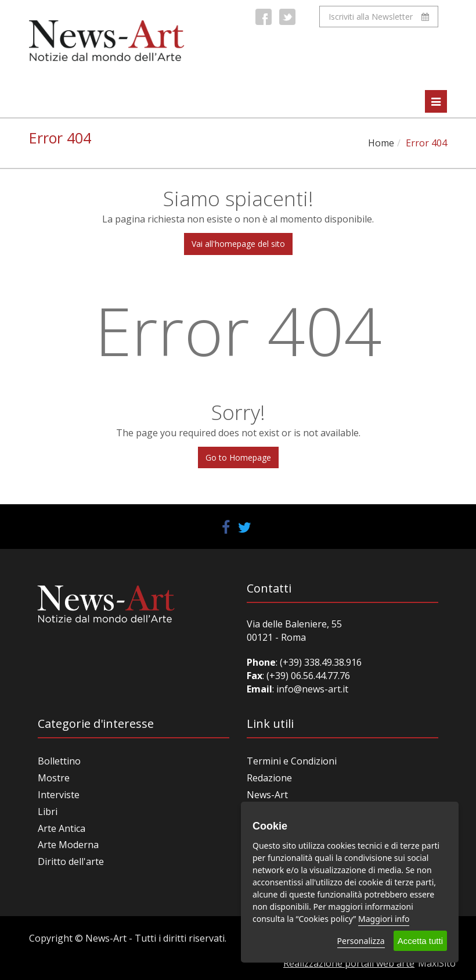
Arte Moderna (68, 845)
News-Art (267, 795)
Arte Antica (62, 828)
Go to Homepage (238, 457)
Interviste (59, 795)
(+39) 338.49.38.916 (320, 662)
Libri (48, 812)
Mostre (54, 778)
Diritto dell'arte (71, 861)
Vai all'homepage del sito (238, 244)
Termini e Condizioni (292, 761)
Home (381, 143)
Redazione (269, 778)
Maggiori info (384, 919)
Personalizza (361, 941)
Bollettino (59, 761)
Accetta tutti (420, 941)
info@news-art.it (312, 689)
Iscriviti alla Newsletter (379, 17)
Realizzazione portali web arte (349, 963)
